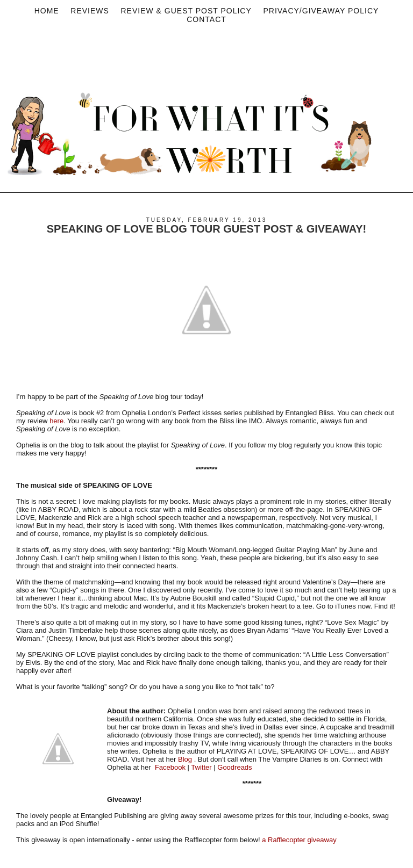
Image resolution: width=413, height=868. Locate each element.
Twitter (201, 767)
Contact (206, 19)
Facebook (170, 767)
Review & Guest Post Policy (186, 11)
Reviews (90, 11)
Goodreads (234, 767)
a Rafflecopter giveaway (299, 840)
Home (47, 11)
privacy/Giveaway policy (321, 11)
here (56, 421)
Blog (185, 759)
